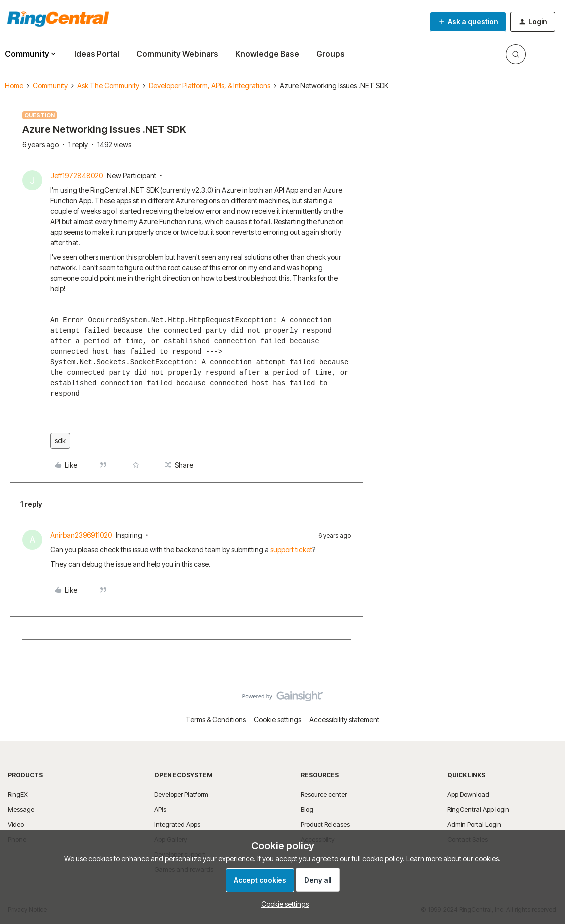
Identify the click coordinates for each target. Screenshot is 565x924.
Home (14, 86)
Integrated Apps (177, 824)
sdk (60, 440)
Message (21, 809)
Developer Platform (181, 794)
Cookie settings (278, 719)
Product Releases (325, 824)
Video (16, 824)
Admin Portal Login (474, 824)
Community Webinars (177, 54)
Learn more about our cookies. (453, 858)
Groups (330, 54)
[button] (468, 22)
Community (50, 86)
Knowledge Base (267, 54)
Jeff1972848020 (77, 176)
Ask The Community (108, 86)
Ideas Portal (97, 54)
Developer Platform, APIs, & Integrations (210, 86)
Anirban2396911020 (81, 535)
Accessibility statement (344, 719)
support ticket (291, 550)
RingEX (18, 794)
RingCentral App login (478, 809)
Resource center (324, 794)
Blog (307, 809)
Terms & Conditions (216, 719)
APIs (160, 809)
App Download (468, 794)
